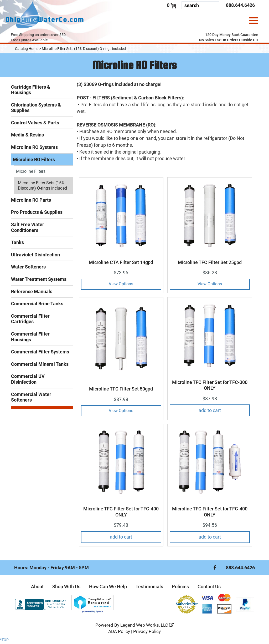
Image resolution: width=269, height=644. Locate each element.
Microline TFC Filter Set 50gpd (121, 390)
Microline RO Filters (34, 161)
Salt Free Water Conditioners (28, 229)
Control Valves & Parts (35, 124)
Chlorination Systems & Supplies (36, 109)
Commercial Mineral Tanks (40, 366)
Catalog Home (27, 50)
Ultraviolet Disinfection (35, 256)
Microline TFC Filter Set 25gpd (210, 264)
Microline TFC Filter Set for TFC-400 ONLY (121, 513)
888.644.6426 (240, 5)
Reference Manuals (32, 293)
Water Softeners (28, 268)
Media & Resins (27, 136)
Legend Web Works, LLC (147, 627)
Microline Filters (31, 173)
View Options (121, 285)
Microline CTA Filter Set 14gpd (121, 264)
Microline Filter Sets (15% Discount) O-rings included (84, 50)
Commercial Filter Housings (30, 338)
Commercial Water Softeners (31, 399)
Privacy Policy (147, 633)
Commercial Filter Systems (40, 353)
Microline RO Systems (34, 149)
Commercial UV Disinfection (28, 381)
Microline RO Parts (31, 202)
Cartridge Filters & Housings (31, 91)
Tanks (17, 244)
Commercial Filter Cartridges (30, 320)
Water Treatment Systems (39, 281)
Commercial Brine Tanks (37, 305)
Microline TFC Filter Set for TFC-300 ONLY (210, 387)
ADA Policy (119, 633)
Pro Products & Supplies (37, 214)
